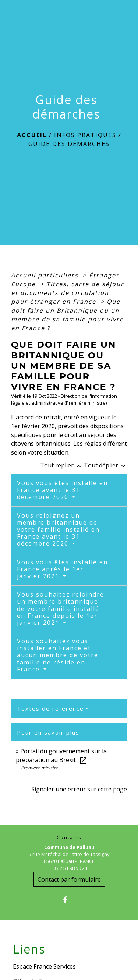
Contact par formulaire (69, 879)
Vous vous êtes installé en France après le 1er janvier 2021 (62, 569)
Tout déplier (105, 465)
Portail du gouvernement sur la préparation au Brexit (61, 755)
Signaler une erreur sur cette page (79, 789)
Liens (29, 949)
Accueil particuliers (46, 275)
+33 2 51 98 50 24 (69, 868)
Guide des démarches (69, 144)
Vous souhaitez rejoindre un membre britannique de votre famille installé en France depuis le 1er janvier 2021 (61, 609)
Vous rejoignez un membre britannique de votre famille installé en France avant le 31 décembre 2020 (58, 530)
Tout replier (62, 465)
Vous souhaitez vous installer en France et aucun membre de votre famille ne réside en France (58, 655)
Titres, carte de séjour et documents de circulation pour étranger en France (68, 293)
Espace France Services (44, 966)
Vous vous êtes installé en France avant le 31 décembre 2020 (62, 490)
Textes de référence (50, 708)
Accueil (32, 135)
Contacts (69, 837)
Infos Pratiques (85, 135)
